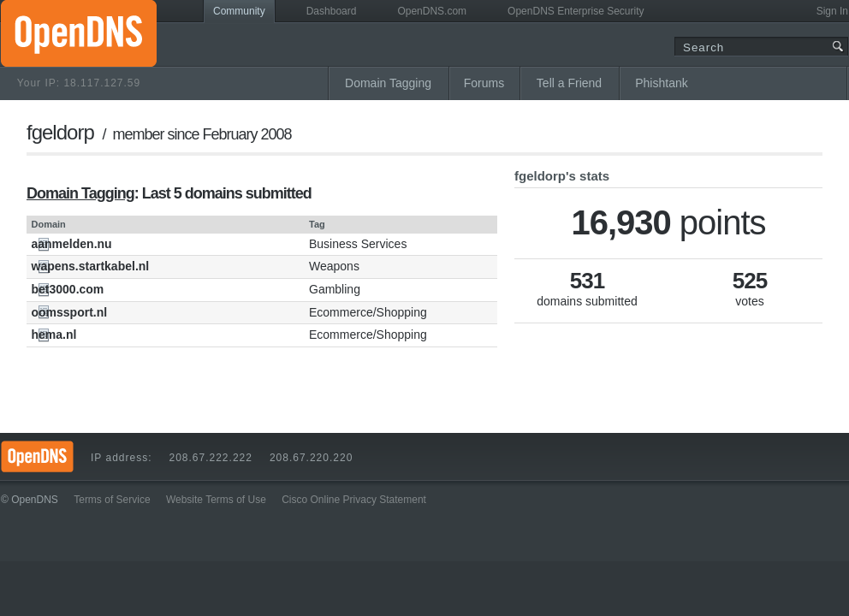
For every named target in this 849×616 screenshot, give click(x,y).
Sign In (832, 11)
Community (239, 11)
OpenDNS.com (432, 11)
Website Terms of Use (216, 500)
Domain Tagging (388, 83)
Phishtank (661, 83)
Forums (484, 83)
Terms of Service (112, 500)
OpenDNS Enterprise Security (576, 11)
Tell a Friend (569, 83)
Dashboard (332, 11)
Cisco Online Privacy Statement (354, 500)
